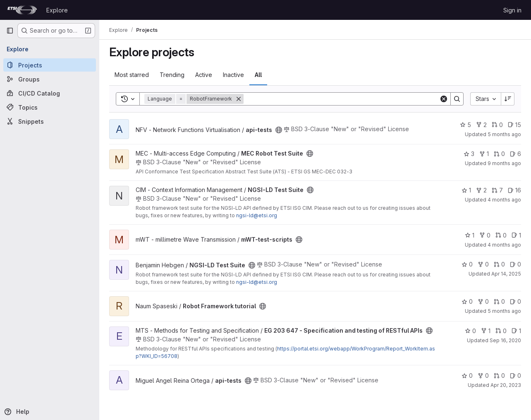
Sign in (512, 10)
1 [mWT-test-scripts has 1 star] (470, 235)
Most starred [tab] (132, 75)
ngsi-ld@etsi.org (257, 215)
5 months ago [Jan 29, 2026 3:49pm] (504, 311)
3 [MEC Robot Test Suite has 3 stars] (469, 154)
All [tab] (258, 75)
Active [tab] (204, 75)
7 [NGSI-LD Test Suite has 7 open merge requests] (497, 190)
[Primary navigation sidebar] (10, 31)
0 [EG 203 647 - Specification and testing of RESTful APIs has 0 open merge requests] (501, 331)
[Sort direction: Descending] (508, 99)
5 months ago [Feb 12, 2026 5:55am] (504, 134)
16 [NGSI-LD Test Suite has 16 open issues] (514, 190)
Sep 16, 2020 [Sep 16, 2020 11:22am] (505, 340)
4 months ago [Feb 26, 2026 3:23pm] (504, 200)
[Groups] (50, 79)
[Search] (341, 99)
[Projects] (50, 65)
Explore (57, 10)
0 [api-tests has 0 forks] (483, 376)
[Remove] (239, 99)
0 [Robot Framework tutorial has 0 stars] (467, 301)
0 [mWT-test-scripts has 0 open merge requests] (501, 235)
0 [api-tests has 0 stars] (467, 376)
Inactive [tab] (233, 75)
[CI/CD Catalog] (50, 93)
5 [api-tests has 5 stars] (465, 125)
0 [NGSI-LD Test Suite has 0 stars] (467, 264)
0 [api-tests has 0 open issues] (515, 376)
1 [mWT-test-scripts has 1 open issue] (516, 235)
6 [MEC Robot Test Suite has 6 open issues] (515, 154)
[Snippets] (50, 121)
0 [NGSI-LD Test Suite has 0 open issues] (515, 264)
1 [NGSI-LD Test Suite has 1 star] (466, 190)
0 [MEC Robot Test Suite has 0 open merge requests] (499, 154)
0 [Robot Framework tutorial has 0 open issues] (515, 301)
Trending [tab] (172, 75)
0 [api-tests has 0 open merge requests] (497, 125)
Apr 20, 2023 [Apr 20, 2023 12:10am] (506, 385)
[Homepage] (22, 10)
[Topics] (50, 107)
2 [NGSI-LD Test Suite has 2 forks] (481, 190)
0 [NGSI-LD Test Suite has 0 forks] (483, 264)
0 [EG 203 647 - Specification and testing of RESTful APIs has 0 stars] (470, 331)
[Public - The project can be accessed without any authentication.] (279, 130)
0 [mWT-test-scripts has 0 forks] (485, 235)
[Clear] (444, 99)
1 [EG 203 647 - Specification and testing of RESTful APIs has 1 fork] (486, 331)
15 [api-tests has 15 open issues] (514, 125)
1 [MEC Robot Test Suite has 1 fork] (484, 154)
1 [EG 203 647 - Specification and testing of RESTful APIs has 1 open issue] (516, 331)
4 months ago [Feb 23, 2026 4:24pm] (504, 245)
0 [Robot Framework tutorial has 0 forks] (483, 301)
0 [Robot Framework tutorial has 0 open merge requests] (499, 301)
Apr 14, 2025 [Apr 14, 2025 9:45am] (506, 274)
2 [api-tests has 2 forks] (481, 125)
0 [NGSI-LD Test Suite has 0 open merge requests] (499, 264)
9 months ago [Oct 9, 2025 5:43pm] (504, 163)
